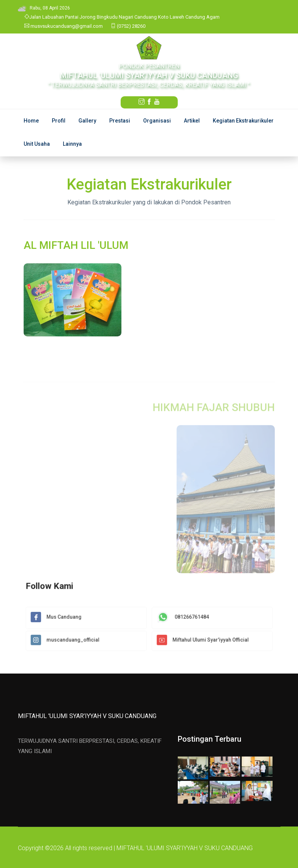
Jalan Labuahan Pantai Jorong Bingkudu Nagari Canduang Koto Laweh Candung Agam (122, 17)
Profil (59, 121)
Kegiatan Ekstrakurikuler (243, 121)
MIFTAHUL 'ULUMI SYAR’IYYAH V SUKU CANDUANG (87, 716)
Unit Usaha (37, 144)
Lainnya (72, 144)
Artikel (192, 121)
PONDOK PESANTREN (149, 66)
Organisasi (157, 121)
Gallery (87, 121)
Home (31, 121)
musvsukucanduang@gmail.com (64, 26)
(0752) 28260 (128, 26)
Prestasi (120, 121)
